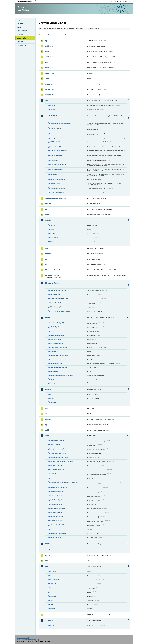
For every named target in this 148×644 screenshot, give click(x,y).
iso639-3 (53, 474)
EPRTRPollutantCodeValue (59, 133)
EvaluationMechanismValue (59, 457)
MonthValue (54, 161)
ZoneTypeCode (55, 383)
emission (53, 584)
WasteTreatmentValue (57, 192)
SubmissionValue (56, 537)
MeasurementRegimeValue (59, 347)
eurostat (48, 204)
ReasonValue (55, 174)
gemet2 (48, 220)
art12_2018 (49, 52)
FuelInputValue (55, 138)
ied (46, 264)
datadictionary (50, 89)
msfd (47, 430)
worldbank (49, 620)
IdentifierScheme (56, 339)
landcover (49, 389)
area (52, 575)
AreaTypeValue (55, 445)
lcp (46, 425)
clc (51, 394)
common (48, 84)
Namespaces (21, 45)
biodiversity (49, 73)
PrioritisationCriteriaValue (59, 508)
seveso (48, 555)
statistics (53, 596)
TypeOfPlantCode (56, 303)
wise (47, 615)
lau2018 (48, 419)
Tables (19, 27)
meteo (52, 592)
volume (53, 609)
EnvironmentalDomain (57, 335)
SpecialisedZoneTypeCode (59, 367)
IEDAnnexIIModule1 (52, 270)
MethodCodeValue (56, 156)
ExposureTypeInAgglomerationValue (62, 461)
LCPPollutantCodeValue (58, 142)
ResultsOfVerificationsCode (59, 299)
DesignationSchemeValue (58, 331)
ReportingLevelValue (57, 517)
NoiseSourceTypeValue (58, 500)
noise (47, 435)
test (46, 561)
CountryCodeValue (56, 128)
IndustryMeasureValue (57, 470)
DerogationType (55, 294)
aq (46, 41)
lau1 (46, 408)
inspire (47, 318)
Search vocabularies (47, 35)
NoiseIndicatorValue (57, 492)
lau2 (46, 414)
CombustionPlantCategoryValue (60, 123)
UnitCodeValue (55, 183)
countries (53, 549)
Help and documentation (25, 20)
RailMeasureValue (56, 512)
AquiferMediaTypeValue (58, 323)
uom (47, 566)
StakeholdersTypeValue (58, 525)
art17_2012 (49, 62)
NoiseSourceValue (56, 504)
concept (53, 225)
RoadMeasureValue (56, 521)
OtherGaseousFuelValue (58, 164)
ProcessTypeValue (56, 359)
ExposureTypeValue (57, 466)
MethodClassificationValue (59, 151)
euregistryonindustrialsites (55, 198)
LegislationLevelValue (57, 343)
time (52, 600)
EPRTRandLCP (51, 116)
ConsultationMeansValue (58, 453)
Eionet (25, 16)
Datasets (20, 23)
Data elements (22, 31)
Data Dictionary (32, 16)
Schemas (20, 34)
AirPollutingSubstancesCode (60, 290)
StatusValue (54, 529)
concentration (55, 579)
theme (52, 379)
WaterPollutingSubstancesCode (60, 311)
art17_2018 (49, 68)
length (52, 588)
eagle (52, 398)
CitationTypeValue (56, 327)
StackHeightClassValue (58, 179)
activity (53, 105)
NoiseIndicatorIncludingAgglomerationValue (64, 482)
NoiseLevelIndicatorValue (58, 496)
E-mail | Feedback (23, 638)
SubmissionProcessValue (58, 533)
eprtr (47, 100)
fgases (47, 215)
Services (20, 42)
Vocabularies (22, 38)
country (53, 625)
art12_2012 (49, 46)
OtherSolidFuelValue (57, 169)
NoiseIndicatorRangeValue (59, 487)
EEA (26, 1)
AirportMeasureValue (57, 441)
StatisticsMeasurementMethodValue (62, 375)
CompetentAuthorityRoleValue (60, 449)
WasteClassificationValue (58, 188)
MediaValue (54, 351)
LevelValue (54, 478)
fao (46, 209)
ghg (46, 248)
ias (46, 259)
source (53, 233)
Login (114, 1)
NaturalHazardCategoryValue (60, 355)
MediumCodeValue (56, 147)
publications (50, 544)
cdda (47, 79)
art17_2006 (49, 57)
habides (48, 254)
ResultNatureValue (56, 363)
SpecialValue (54, 371)
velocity (53, 604)
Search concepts (62, 35)
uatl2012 (53, 402)
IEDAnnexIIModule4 (52, 283)
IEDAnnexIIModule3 (52, 275)
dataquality (49, 95)
